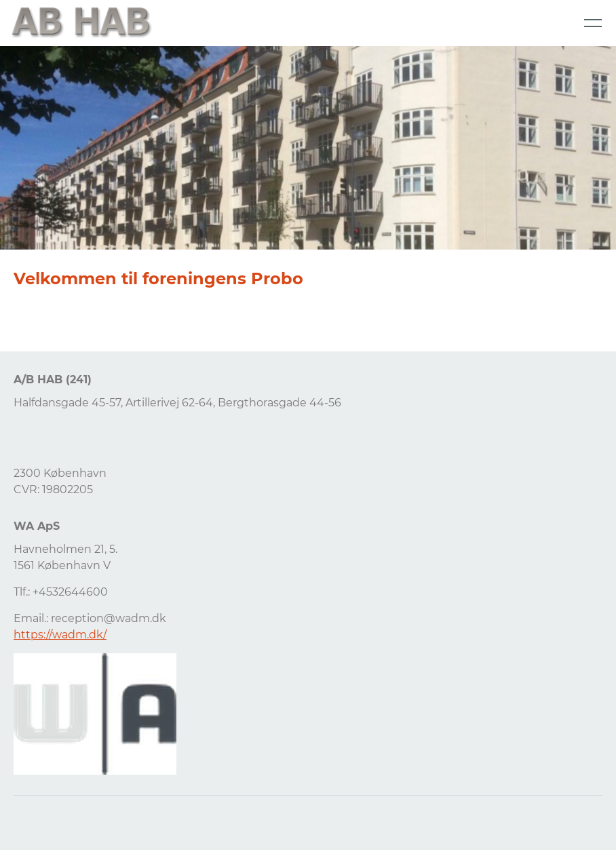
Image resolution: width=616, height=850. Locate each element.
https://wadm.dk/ (60, 635)
